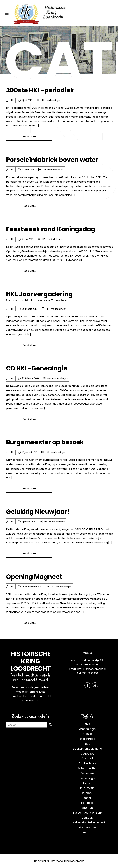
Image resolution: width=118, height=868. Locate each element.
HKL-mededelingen (51, 100)
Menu (8, 13)
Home (87, 783)
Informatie (87, 788)
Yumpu (87, 832)
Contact (87, 758)
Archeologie (87, 729)
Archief (87, 734)
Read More (29, 137)
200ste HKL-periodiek (40, 90)
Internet (87, 793)
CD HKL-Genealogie (37, 368)
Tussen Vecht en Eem (87, 813)
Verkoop (87, 818)
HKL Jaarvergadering (39, 294)
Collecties (87, 754)
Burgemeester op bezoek (45, 442)
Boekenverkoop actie (87, 749)
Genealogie (87, 778)
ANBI (87, 724)
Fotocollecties (87, 768)
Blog (87, 744)
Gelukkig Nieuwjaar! (38, 512)
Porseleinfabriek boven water (52, 160)
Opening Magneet (34, 577)
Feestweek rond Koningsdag (51, 229)
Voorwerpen (87, 827)
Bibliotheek (87, 739)
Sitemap (87, 808)
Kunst (87, 798)
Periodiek (87, 803)
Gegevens (87, 773)
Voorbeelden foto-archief (87, 822)
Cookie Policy (87, 763)
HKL (12, 100)
